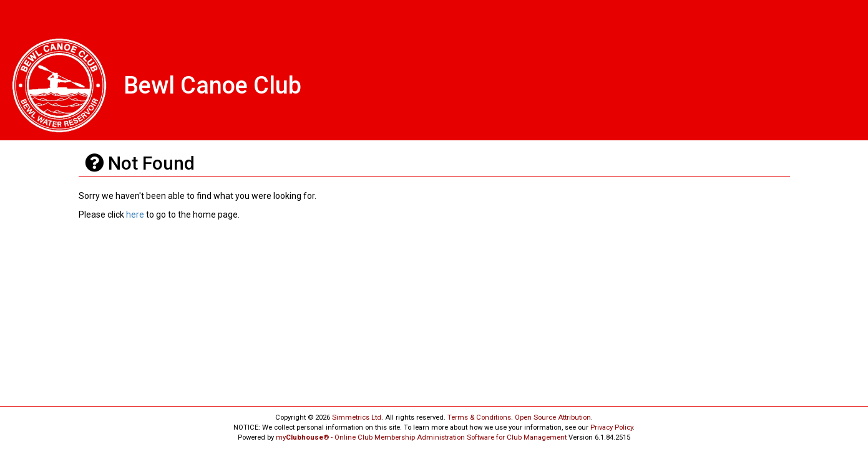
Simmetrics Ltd (357, 418)
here (135, 215)
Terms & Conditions (479, 418)
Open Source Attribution (553, 418)
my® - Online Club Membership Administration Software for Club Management (421, 437)
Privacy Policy (612, 427)
